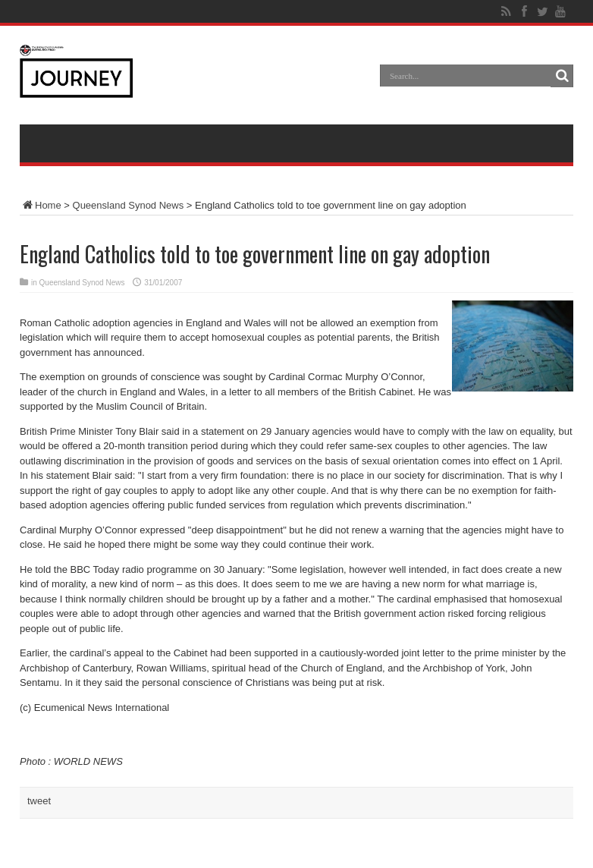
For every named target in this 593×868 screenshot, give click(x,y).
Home (41, 205)
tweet (39, 801)
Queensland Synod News (129, 205)
